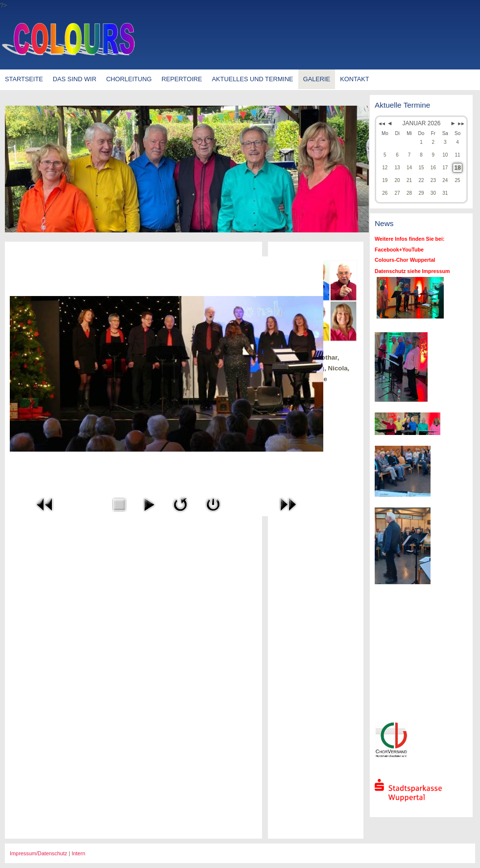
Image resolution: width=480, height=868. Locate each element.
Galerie (317, 79)
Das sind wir (75, 79)
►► (460, 124)
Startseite (24, 79)
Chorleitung (129, 79)
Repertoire (182, 79)
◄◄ (381, 124)
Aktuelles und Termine (253, 79)
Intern (78, 853)
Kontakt (355, 79)
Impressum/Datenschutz (38, 853)
